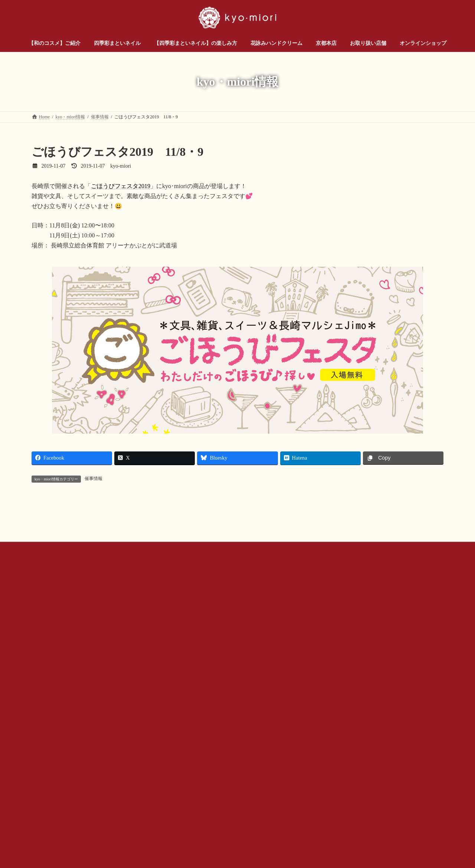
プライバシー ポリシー (289, 632)
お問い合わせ (52, 632)
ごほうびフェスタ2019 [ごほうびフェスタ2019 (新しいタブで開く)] (121, 186)
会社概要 (171, 632)
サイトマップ (340, 632)
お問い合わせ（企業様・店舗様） (114, 632)
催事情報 (94, 479)
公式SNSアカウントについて (223, 632)
